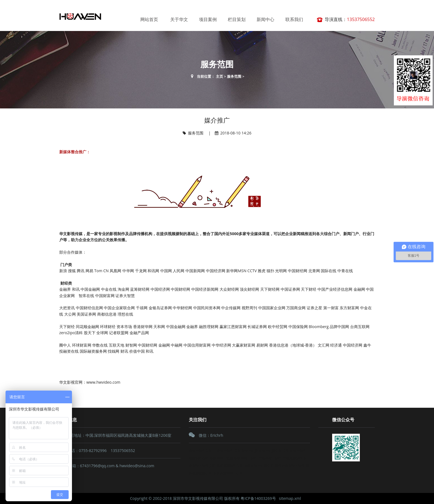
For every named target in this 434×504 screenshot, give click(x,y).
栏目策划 (237, 19)
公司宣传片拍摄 (246, 451)
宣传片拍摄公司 (270, 451)
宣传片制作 (224, 451)
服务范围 (234, 76)
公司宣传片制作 (294, 451)
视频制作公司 (199, 458)
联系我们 (294, 19)
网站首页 (149, 19)
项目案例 (208, 19)
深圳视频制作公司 (230, 466)
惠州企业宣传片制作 (290, 466)
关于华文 (179, 19)
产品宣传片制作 (270, 458)
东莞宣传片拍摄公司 (259, 466)
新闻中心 (265, 19)
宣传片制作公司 (200, 451)
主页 (219, 76)
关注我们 (198, 420)
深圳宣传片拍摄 (221, 458)
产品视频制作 (293, 458)
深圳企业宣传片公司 (228, 473)
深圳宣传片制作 (246, 458)
